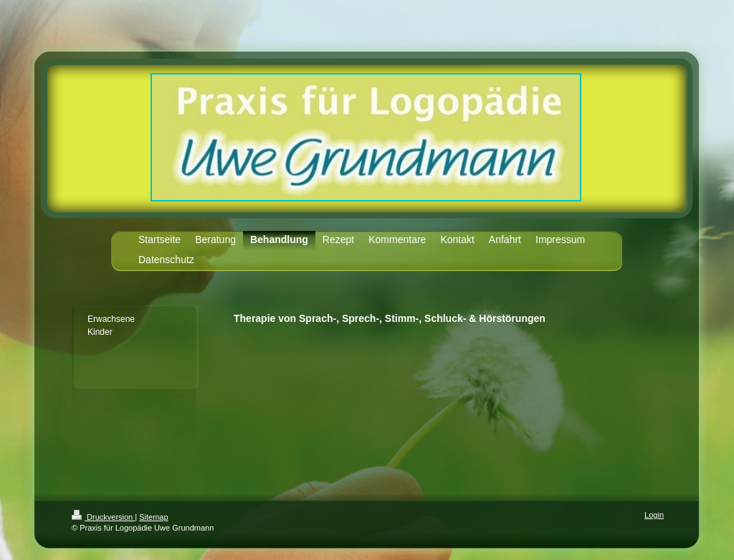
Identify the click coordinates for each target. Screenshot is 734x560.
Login (654, 515)
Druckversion (103, 517)
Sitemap (153, 517)
